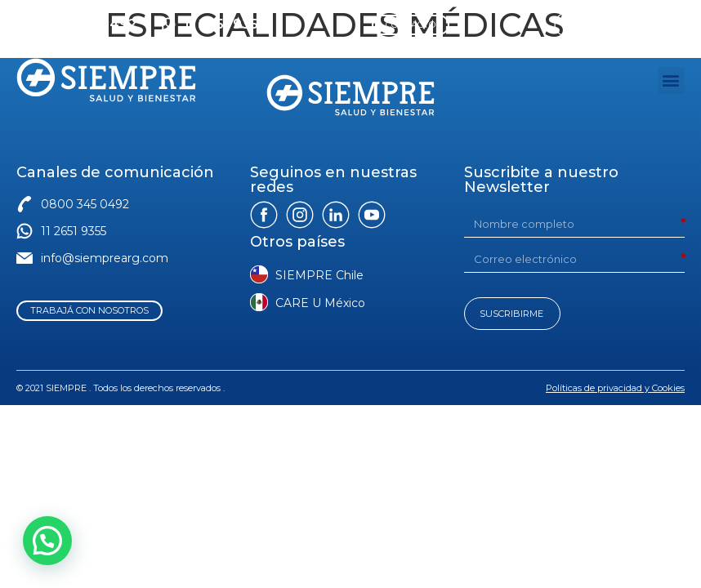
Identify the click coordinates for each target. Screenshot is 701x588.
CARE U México (320, 303)
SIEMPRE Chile (319, 275)
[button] (671, 80)
